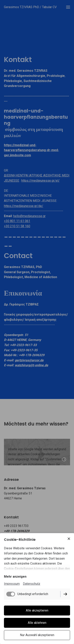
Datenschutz (32, 584)
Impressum (12, 584)
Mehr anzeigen (15, 577)
